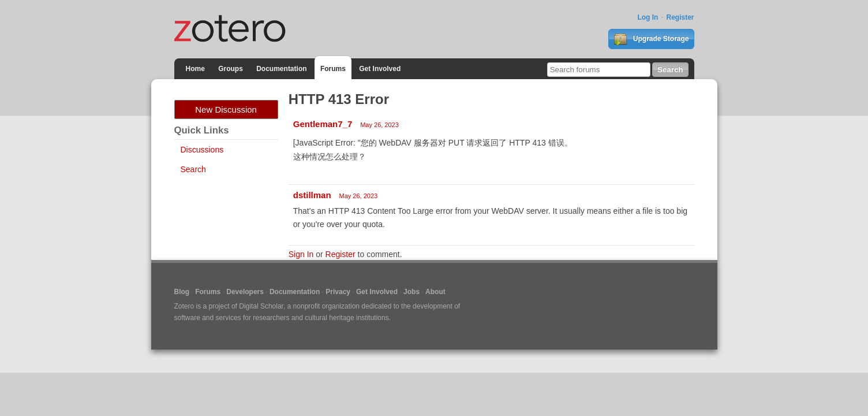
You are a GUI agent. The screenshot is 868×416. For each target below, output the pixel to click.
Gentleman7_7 (323, 124)
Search (193, 169)
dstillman (312, 195)
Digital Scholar (261, 306)
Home (195, 69)
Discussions (202, 150)
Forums (333, 69)
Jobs (411, 292)
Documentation (281, 69)
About (435, 292)
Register (680, 17)
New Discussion (226, 109)
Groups (231, 69)
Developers (245, 292)
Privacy (338, 292)
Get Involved (380, 69)
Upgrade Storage (651, 39)
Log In (648, 17)
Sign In (301, 254)
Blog (182, 292)
